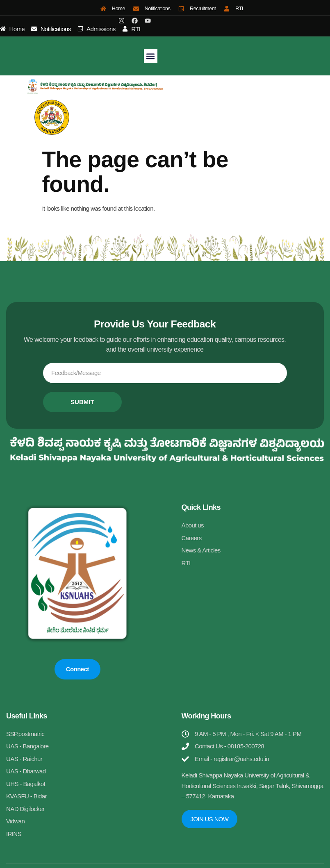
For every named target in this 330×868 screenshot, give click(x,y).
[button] (151, 56)
